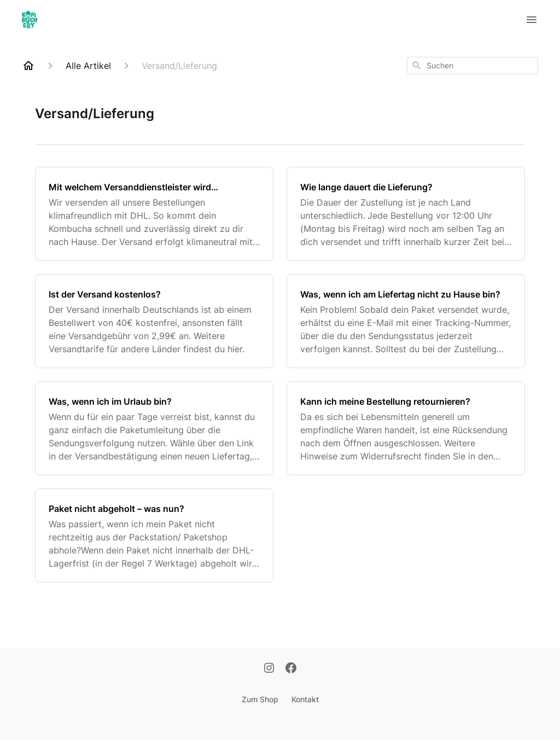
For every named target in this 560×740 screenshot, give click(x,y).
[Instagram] (269, 669)
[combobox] (472, 66)
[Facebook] (291, 669)
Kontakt (305, 699)
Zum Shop (260, 699)
